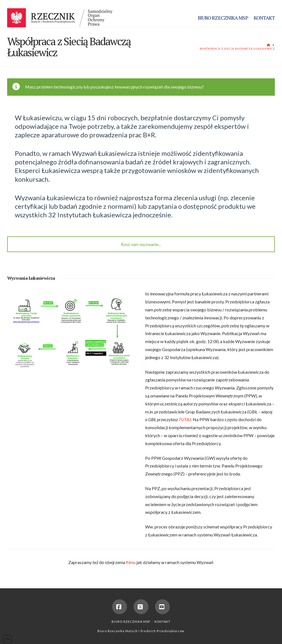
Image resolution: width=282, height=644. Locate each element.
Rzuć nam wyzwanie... (141, 244)
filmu (131, 562)
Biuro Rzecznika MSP (131, 622)
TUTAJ (185, 419)
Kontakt (162, 622)
